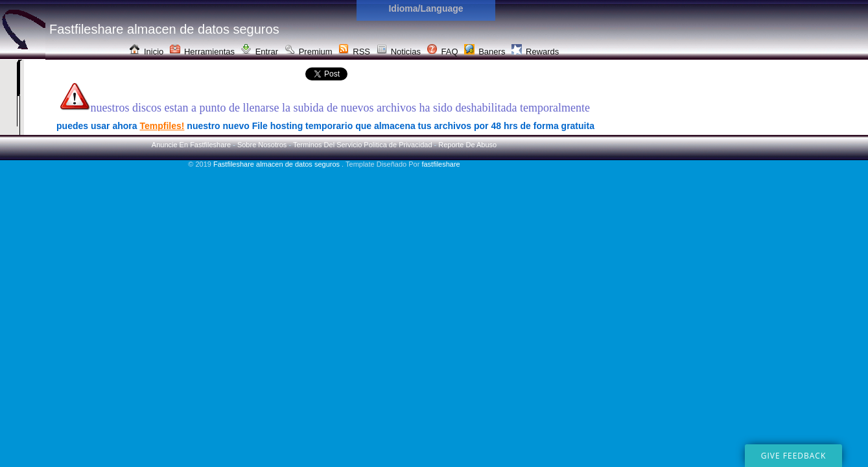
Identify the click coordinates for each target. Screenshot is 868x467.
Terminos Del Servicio (327, 145)
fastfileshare (440, 164)
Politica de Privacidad (398, 145)
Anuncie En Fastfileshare (191, 145)
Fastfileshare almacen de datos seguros (277, 164)
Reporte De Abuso (467, 145)
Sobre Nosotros (262, 145)
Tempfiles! (162, 126)
